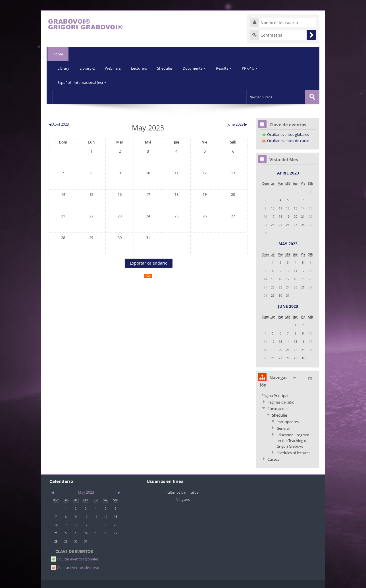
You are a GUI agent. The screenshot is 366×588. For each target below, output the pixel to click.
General (283, 428)
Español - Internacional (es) (82, 82)
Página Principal (275, 395)
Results (227, 68)
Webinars (114, 68)
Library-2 (88, 68)
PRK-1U (254, 68)
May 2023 (288, 243)
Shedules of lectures (293, 452)
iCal (148, 276)
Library (64, 68)
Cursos (273, 459)
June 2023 (288, 306)
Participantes (288, 421)
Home (58, 54)
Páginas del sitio (281, 402)
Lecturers (141, 68)
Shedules (167, 68)
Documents (197, 68)
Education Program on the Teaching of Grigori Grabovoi (293, 440)
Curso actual (278, 408)
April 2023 (288, 173)
